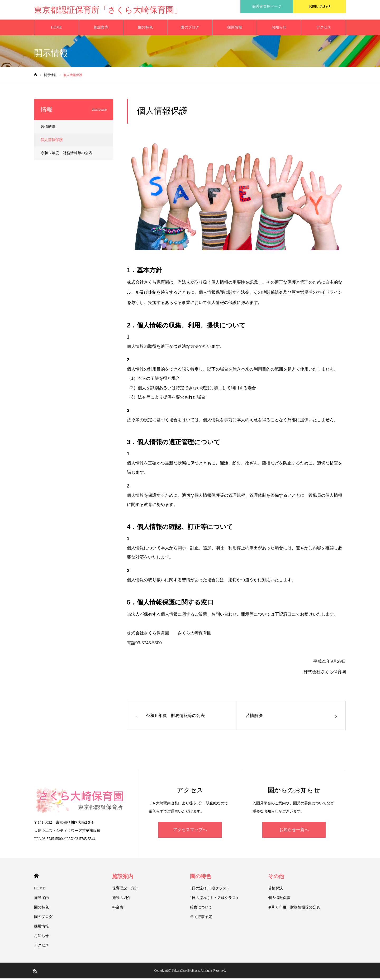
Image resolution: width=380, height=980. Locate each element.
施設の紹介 (121, 899)
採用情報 (235, 29)
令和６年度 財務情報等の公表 (66, 155)
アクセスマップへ (190, 831)
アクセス (324, 29)
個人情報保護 (52, 141)
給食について (201, 909)
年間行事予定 (201, 918)
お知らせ (279, 29)
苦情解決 (48, 128)
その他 (276, 878)
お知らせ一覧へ (294, 831)
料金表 (118, 909)
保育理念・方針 (125, 890)
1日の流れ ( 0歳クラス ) (209, 890)
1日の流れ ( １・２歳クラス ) (214, 899)
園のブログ (190, 29)
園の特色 (145, 29)
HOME (56, 29)
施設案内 (101, 29)
